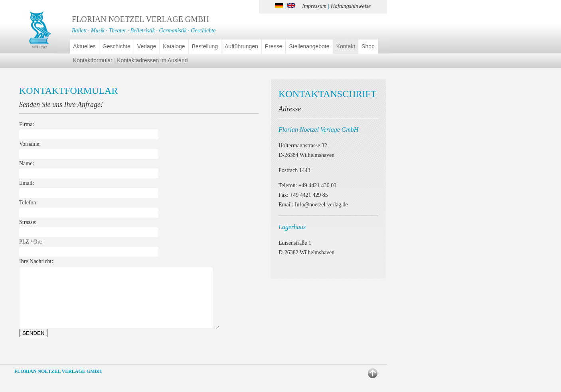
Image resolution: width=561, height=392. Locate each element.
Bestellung (205, 46)
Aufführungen (241, 46)
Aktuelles (84, 46)
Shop (368, 46)
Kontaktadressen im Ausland (152, 60)
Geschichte (117, 46)
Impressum (314, 6)
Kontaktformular (93, 60)
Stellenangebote (309, 46)
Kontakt (346, 46)
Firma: (27, 124)
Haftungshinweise (351, 6)
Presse (274, 46)
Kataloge (174, 46)
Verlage (147, 46)
